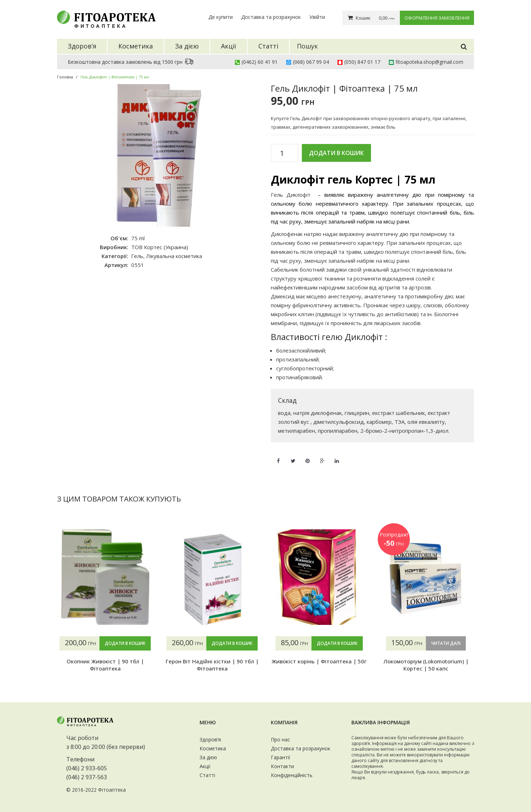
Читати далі (446, 643)
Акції (205, 766)
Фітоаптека (112, 790)
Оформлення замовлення (437, 18)
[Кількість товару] (285, 153)
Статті (207, 775)
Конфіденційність (292, 775)
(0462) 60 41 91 (260, 62)
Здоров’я (210, 739)
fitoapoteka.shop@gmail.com (429, 62)
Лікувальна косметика (174, 256)
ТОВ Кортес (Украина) (160, 247)
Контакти (282, 766)
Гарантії (281, 757)
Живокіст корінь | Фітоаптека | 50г (319, 661)
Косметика (213, 748)
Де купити (221, 17)
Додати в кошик (336, 153)
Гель (137, 256)
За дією (208, 757)
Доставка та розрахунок (271, 17)
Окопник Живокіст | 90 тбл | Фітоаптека (105, 665)
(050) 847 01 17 (362, 62)
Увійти (317, 17)
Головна (65, 77)
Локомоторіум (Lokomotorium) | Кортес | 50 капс (426, 665)
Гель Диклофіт (291, 195)
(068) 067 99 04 (311, 62)
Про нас (280, 739)
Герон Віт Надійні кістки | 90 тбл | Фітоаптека (212, 665)
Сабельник (285, 269)
